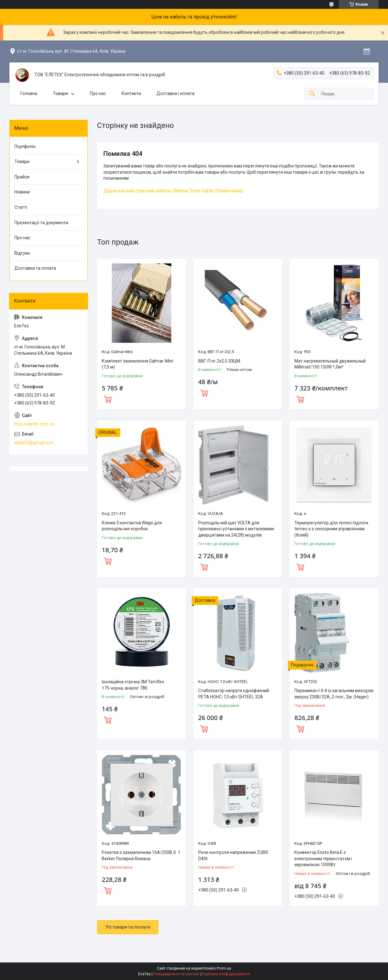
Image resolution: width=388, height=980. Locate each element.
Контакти (131, 93)
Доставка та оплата (35, 268)
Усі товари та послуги (128, 927)
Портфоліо (25, 146)
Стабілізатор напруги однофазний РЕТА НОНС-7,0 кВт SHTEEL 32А (234, 694)
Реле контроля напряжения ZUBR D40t (233, 856)
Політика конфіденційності (226, 974)
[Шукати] (312, 94)
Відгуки (22, 253)
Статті (21, 207)
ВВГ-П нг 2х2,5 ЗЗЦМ (219, 361)
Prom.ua (224, 968)
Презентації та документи (41, 223)
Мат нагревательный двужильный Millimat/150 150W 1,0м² (330, 364)
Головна (29, 93)
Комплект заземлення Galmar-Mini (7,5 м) (137, 364)
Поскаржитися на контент (176, 974)
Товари (60, 93)
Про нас (98, 93)
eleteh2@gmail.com (34, 443)
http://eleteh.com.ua (34, 424)
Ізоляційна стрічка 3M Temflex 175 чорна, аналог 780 (133, 685)
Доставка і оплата (176, 93)
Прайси (22, 177)
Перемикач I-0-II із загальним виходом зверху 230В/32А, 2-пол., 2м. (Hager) (334, 694)
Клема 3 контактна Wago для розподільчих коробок (132, 526)
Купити (108, 399)
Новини (22, 192)
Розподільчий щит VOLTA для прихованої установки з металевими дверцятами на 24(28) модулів (236, 529)
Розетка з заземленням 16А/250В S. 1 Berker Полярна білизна (141, 856)
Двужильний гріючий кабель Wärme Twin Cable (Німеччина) (173, 191)
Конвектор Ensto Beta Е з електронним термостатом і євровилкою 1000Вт (323, 858)
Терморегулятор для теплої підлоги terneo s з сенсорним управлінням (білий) (331, 529)
